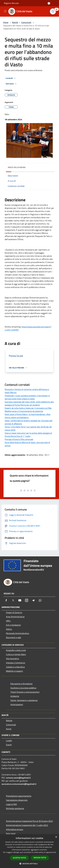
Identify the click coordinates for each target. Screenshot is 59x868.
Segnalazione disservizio (17, 800)
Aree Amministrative (15, 617)
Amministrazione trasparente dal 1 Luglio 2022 (27, 825)
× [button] (56, 837)
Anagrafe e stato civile (16, 650)
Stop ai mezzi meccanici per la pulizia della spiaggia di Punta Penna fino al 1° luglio (28, 435)
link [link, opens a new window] (55, 852)
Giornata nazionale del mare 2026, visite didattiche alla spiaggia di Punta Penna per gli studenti (29, 403)
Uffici (8, 621)
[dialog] (29, 851)
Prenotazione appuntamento (19, 796)
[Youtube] (20, 600)
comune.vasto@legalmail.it (18, 778)
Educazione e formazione (21, 684)
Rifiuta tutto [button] (40, 858)
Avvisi (9, 729)
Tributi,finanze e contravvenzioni (25, 692)
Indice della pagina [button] (17, 167)
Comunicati (26, 22)
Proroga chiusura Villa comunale (19, 439)
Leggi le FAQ (11, 804)
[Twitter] (13, 600)
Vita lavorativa (12, 659)
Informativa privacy (15, 829)
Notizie (9, 720)
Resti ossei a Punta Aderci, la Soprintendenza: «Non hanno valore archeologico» (28, 416)
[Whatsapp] (40, 600)
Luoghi (9, 740)
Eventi (9, 745)
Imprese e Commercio (15, 663)
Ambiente (15, 696)
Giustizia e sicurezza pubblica (23, 688)
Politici (9, 629)
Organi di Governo (14, 612)
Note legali (11, 834)
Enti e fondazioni (13, 625)
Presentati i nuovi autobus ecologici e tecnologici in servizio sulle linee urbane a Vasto (27, 397)
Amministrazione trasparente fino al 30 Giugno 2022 (29, 821)
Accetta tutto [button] (19, 858)
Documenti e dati (14, 637)
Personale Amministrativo (18, 633)
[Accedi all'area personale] (49, 3)
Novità (15, 22)
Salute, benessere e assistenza (24, 700)
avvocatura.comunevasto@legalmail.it (19, 784)
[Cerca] (54, 11)
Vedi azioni (11, 84)
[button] (30, 864)
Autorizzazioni (17, 704)
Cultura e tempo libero (16, 654)
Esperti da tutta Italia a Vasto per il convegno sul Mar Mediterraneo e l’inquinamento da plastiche (28, 410)
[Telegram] (33, 600)
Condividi (11, 78)
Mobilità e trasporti (14, 671)
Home (6, 22)
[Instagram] (27, 600)
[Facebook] (6, 600)
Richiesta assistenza (15, 808)
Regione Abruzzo (11, 3)
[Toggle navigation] (5, 11)
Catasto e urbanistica (15, 667)
